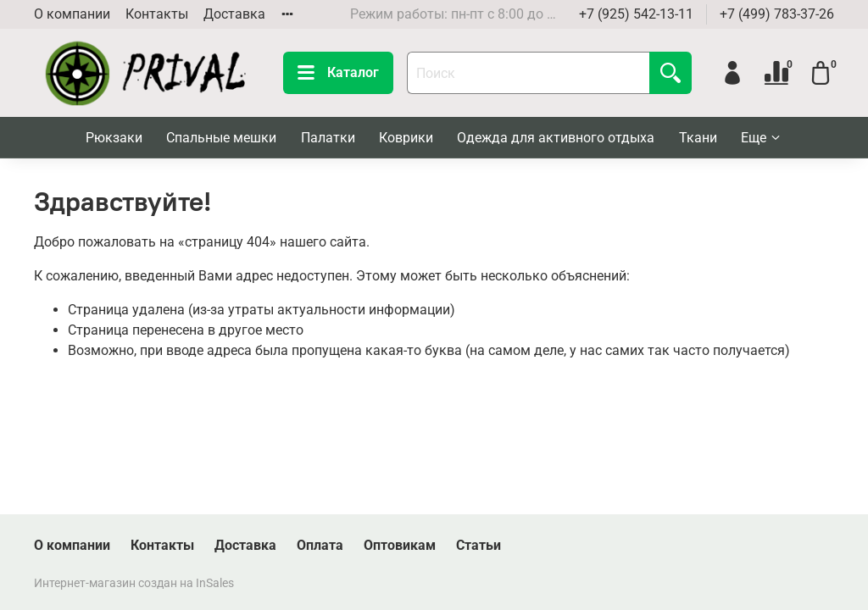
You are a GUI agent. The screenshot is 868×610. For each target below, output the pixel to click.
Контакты (157, 14)
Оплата (320, 545)
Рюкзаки (114, 138)
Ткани (698, 138)
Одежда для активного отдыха (556, 138)
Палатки (328, 138)
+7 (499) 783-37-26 (777, 14)
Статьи (479, 545)
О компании (72, 14)
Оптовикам (400, 545)
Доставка (234, 14)
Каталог (338, 73)
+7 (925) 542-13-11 (636, 14)
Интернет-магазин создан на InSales (134, 583)
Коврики (406, 138)
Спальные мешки (221, 138)
